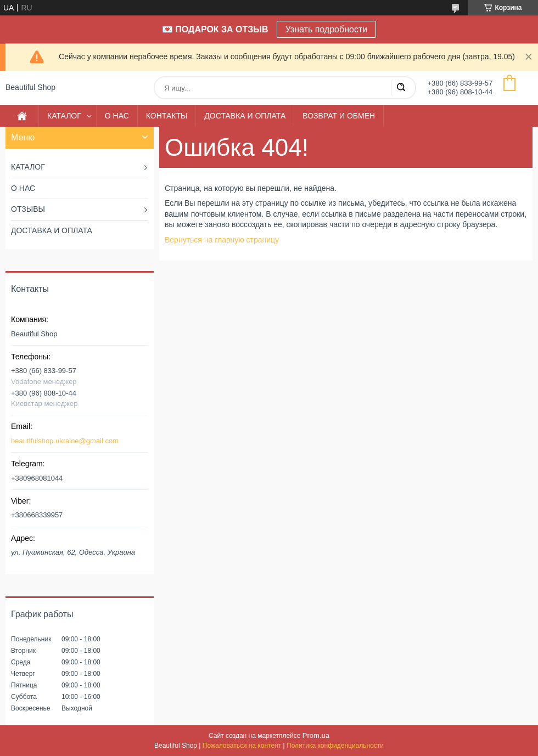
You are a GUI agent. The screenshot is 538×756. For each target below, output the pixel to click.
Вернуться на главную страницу (222, 240)
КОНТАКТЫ (167, 116)
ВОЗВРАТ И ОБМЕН (339, 116)
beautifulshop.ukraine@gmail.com (65, 441)
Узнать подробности (327, 29)
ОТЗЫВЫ (28, 209)
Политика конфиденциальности (335, 746)
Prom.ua (316, 735)
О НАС (117, 116)
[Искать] (401, 88)
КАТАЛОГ (64, 116)
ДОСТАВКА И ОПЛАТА (245, 116)
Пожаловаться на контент (242, 746)
